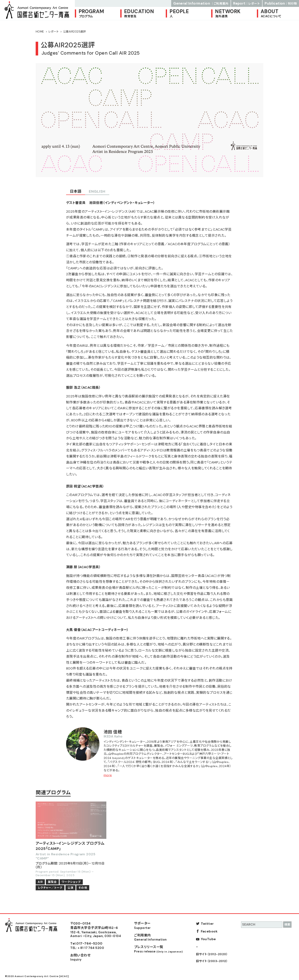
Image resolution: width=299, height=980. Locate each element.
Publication (281, 3)
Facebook (209, 931)
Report (247, 3)
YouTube (208, 939)
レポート (53, 32)
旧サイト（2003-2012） (212, 961)
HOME (40, 32)
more (108, 775)
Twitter (207, 924)
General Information (201, 3)
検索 (287, 925)
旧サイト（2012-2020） (212, 954)
